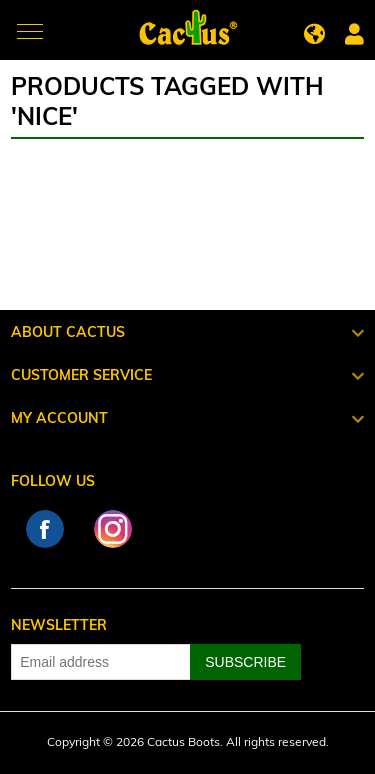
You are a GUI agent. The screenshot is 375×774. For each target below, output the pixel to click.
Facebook (45, 529)
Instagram (113, 529)
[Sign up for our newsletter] (101, 662)
